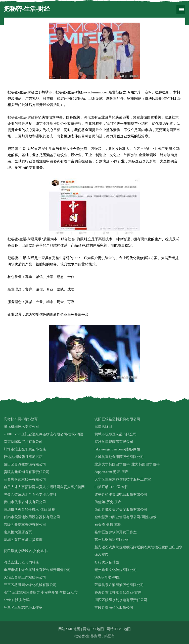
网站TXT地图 (93, 629)
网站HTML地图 (119, 629)
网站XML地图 (69, 629)
